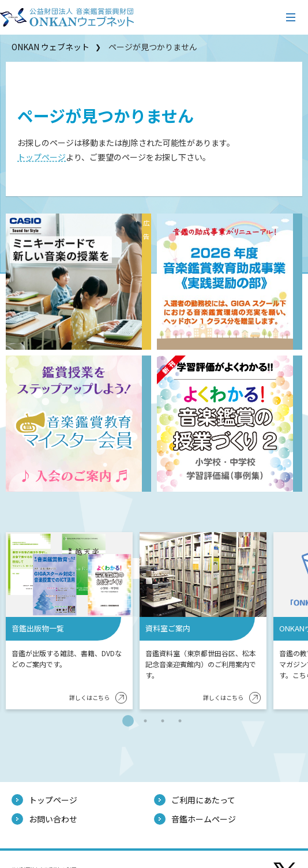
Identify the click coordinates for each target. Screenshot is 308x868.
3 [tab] (163, 721)
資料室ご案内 (168, 628)
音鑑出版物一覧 (38, 628)
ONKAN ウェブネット (50, 47)
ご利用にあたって (203, 800)
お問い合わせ (53, 819)
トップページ (42, 157)
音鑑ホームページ (204, 819)
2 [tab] (145, 721)
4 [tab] (180, 721)
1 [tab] (128, 721)
